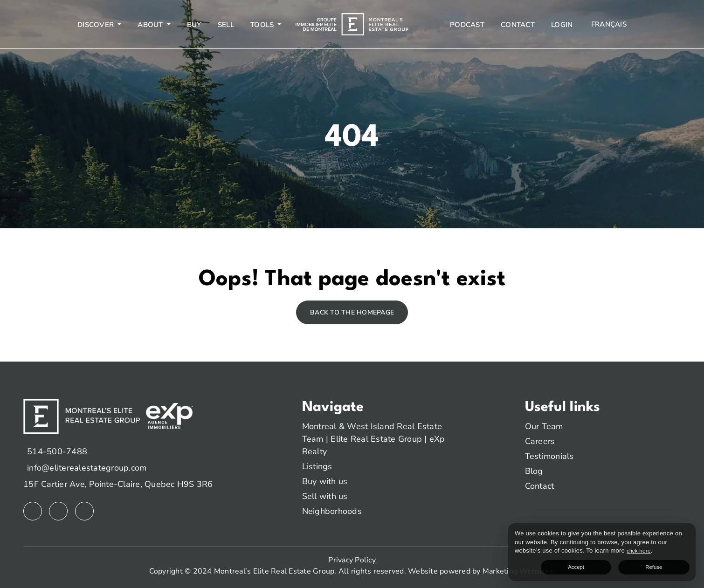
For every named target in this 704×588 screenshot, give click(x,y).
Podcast (467, 25)
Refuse (673, 565)
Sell (226, 25)
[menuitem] (608, 24)
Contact (518, 25)
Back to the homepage (352, 312)
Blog (534, 471)
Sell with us (325, 496)
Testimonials (549, 456)
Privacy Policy (352, 560)
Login (562, 25)
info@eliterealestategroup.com (87, 468)
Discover (97, 25)
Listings (317, 466)
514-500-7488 (57, 451)
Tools (263, 25)
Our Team (544, 426)
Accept (636, 565)
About (151, 25)
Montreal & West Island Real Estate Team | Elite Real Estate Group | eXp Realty (374, 439)
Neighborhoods (332, 511)
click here (576, 547)
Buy (194, 25)
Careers (540, 441)
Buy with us (325, 481)
